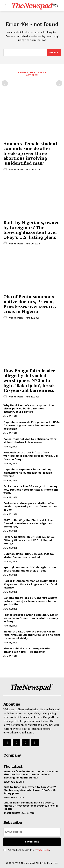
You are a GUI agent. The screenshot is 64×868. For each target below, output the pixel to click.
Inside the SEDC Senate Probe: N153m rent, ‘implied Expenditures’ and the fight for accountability (32, 635)
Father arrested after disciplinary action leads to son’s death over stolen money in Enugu (31, 618)
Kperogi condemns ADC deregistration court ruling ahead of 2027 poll (30, 569)
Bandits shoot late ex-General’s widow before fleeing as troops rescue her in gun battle (30, 601)
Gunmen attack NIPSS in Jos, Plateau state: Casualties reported (29, 555)
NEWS (6, 782)
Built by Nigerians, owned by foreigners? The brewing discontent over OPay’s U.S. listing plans (32, 230)
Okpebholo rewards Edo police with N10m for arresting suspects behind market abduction (32, 425)
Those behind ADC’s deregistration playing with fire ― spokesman (27, 650)
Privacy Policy (42, 850)
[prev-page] (5, 83)
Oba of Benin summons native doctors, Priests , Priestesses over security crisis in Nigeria (30, 304)
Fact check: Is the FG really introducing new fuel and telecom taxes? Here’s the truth (31, 489)
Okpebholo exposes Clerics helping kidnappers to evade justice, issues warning (28, 473)
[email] (32, 832)
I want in (32, 842)
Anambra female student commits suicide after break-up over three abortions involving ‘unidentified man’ (30, 153)
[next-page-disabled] (59, 83)
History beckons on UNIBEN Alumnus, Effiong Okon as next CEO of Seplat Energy (29, 540)
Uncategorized (12, 813)
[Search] (54, 52)
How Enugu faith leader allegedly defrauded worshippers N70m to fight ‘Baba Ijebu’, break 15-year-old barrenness (29, 380)
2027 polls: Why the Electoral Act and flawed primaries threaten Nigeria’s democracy (29, 523)
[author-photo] (6, 169)
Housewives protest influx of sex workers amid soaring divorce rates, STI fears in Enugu (31, 456)
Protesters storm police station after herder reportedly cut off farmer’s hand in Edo (31, 506)
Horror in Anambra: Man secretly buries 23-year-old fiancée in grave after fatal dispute (30, 584)
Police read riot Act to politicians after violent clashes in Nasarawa (30, 441)
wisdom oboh (16, 170)
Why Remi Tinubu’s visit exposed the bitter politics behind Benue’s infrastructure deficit (29, 408)
